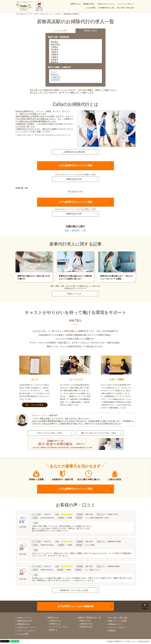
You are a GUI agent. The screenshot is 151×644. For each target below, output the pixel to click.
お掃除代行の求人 (86, 624)
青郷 (67, 230)
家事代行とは (75, 4)
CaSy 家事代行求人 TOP (24, 14)
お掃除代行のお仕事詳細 (74, 152)
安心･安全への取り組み (125, 8)
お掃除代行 (58, 14)
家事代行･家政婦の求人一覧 (43, 14)
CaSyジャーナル (74, 294)
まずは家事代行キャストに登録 (75, 165)
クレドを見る (35, 405)
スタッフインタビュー (26, 631)
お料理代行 (56, 80)
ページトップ (145, 608)
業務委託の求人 (89, 4)
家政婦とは (53, 630)
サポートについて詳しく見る (49, 433)
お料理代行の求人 (86, 627)
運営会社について (116, 624)
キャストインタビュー (126, 4)
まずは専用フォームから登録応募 (75, 606)
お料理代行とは (55, 624)
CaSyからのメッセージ (106, 4)
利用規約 (112, 631)
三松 (84, 230)
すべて (54, 72)
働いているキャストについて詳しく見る (99, 433)
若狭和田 (75, 230)
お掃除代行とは (55, 621)
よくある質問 (90, 8)
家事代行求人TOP (74, 179)
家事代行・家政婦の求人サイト (24, 6)
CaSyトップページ (25, 618)
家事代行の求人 (85, 621)
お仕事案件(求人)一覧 (106, 8)
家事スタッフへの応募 (118, 621)
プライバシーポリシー (118, 627)
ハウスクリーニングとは (58, 627)
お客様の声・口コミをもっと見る (74, 590)
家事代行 (55, 75)
